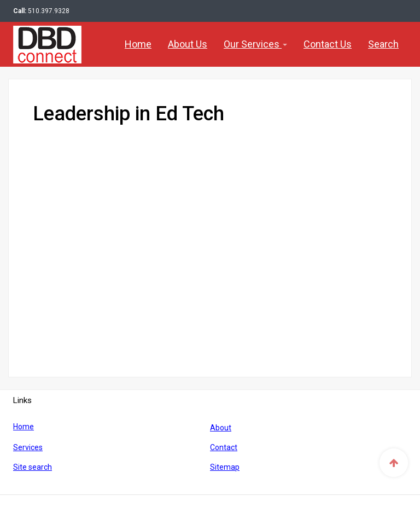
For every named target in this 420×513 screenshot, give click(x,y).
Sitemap (225, 467)
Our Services (255, 44)
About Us (188, 44)
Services (28, 447)
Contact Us (328, 44)
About (221, 428)
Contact (224, 447)
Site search (33, 467)
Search (383, 44)
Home (138, 44)
